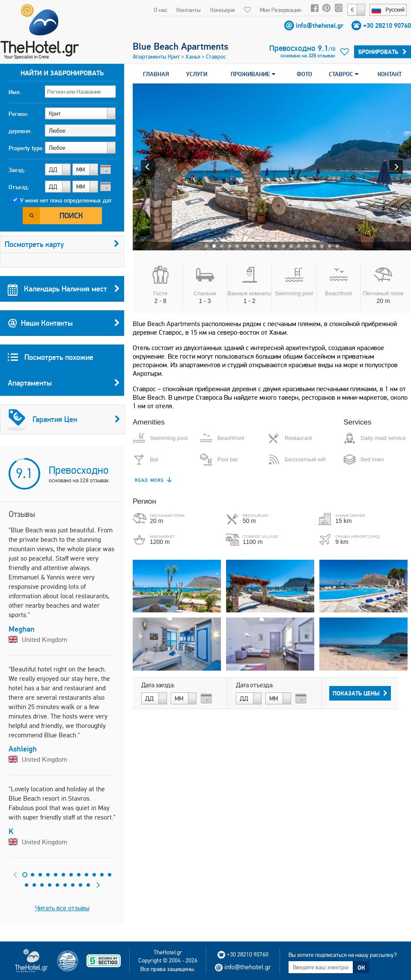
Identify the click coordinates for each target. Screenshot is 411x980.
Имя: (15, 92)
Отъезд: (19, 187)
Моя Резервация (281, 10)
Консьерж (223, 10)
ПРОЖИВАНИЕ (253, 74)
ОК (361, 968)
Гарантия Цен (63, 419)
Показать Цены (360, 693)
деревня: (20, 131)
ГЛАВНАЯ (156, 74)
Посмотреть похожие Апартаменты (64, 374)
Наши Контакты (64, 323)
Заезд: (17, 170)
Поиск (71, 215)
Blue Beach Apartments (180, 46)
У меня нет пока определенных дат (66, 200)
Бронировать (383, 52)
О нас (161, 10)
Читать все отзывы (62, 908)
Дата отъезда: (255, 685)
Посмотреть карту (62, 244)
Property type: (26, 148)
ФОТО (304, 74)
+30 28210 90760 (387, 25)
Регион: (18, 114)
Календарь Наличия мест (64, 289)
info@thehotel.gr (320, 25)
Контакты (189, 10)
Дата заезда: (158, 685)
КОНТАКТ (390, 74)
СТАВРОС (344, 74)
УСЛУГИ (197, 74)
